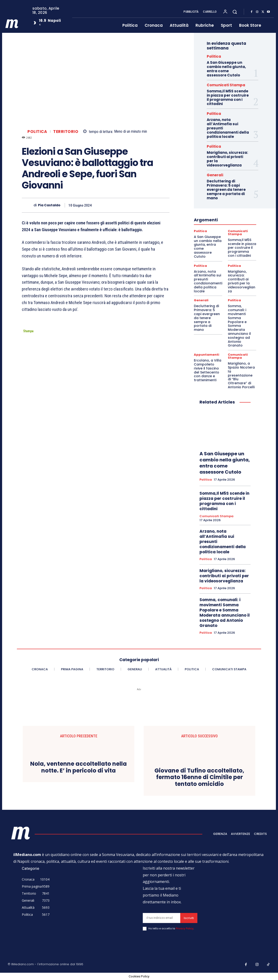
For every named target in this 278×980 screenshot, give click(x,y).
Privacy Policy (185, 928)
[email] (162, 918)
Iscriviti (189, 918)
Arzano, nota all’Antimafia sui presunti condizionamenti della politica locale (208, 281)
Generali (215, 175)
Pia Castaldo (49, 205)
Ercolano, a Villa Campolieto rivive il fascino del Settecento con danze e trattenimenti (208, 370)
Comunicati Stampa (226, 85)
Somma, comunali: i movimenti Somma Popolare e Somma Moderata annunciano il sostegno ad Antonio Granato (239, 326)
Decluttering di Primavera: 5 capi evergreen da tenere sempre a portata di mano (226, 190)
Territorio (66, 132)
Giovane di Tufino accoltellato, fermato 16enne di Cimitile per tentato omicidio (199, 777)
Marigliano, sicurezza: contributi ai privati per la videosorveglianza (227, 159)
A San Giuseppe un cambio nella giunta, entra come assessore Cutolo (226, 69)
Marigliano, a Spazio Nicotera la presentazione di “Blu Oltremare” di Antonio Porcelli (241, 375)
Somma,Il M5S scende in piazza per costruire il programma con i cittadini (228, 97)
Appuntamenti (207, 355)
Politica (37, 132)
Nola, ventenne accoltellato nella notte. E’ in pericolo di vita (79, 767)
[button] (235, 12)
